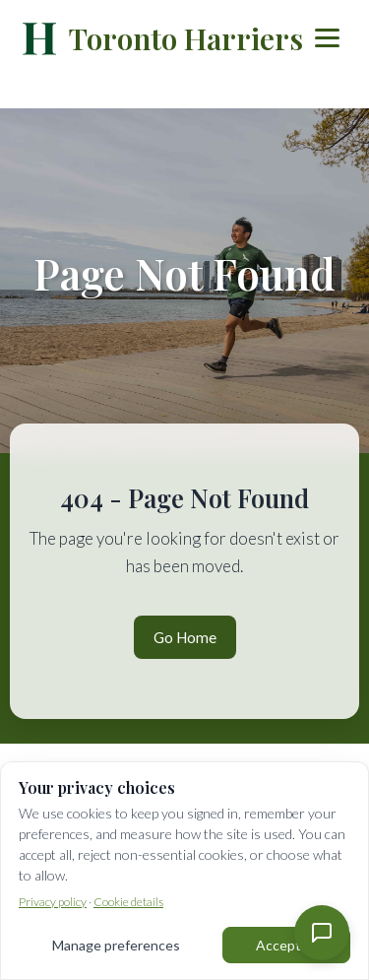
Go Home (185, 637)
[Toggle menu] (327, 38)
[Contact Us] (322, 933)
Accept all (286, 945)
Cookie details (128, 902)
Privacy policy (53, 902)
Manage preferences (116, 945)
